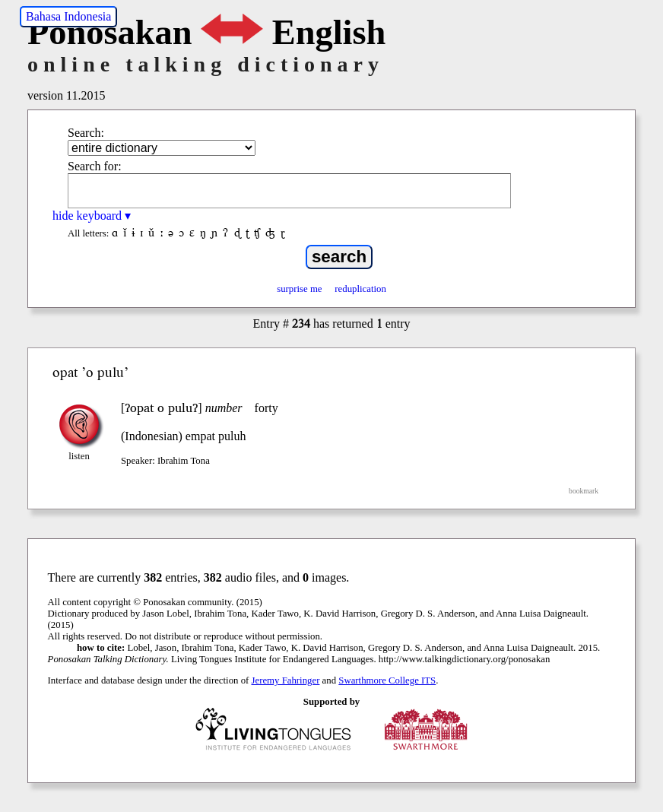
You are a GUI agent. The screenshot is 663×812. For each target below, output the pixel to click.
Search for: (95, 166)
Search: (86, 133)
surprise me (299, 289)
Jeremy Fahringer (286, 680)
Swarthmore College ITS (387, 680)
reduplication (360, 289)
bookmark (584, 491)
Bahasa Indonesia (68, 16)
